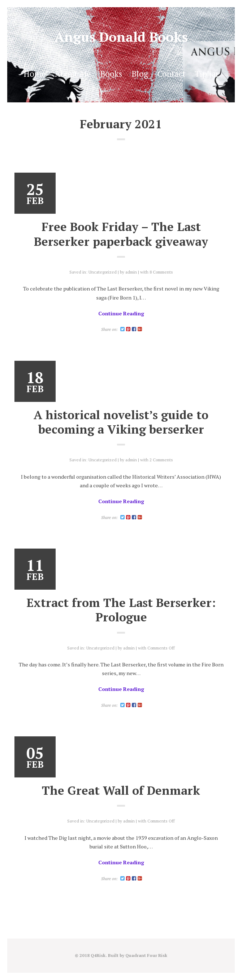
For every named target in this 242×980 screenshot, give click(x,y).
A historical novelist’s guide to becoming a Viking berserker (121, 422)
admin (131, 272)
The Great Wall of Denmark (121, 790)
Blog (140, 74)
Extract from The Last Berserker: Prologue (121, 610)
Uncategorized (103, 272)
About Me (73, 74)
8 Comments (161, 272)
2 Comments (161, 460)
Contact (171, 74)
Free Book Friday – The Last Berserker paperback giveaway (121, 234)
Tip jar (207, 74)
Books (111, 74)
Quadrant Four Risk (146, 955)
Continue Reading (121, 313)
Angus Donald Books (121, 37)
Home (34, 74)
